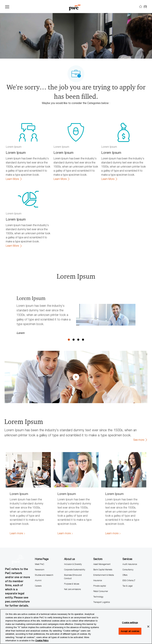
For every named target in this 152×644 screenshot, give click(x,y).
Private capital (100, 586)
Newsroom (40, 570)
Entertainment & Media (104, 575)
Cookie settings (130, 622)
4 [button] (83, 340)
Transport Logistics (102, 602)
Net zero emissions (72, 589)
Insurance (98, 580)
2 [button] (74, 340)
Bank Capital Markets (103, 570)
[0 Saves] (143, 7)
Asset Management (102, 564)
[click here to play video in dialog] (76, 377)
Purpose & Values (72, 584)
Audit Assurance (130, 564)
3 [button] (78, 340)
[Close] (148, 627)
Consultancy (128, 570)
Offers (125, 575)
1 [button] (69, 340)
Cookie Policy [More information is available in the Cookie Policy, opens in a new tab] (42, 640)
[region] (76, 627)
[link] (14, 179)
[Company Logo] (75, 7)
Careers (38, 586)
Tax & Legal (128, 586)
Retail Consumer (101, 591)
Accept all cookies (130, 631)
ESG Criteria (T (129, 580)
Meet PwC (40, 564)
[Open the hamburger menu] (7, 7)
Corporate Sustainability (75, 570)
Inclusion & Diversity (73, 564)
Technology (98, 597)
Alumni (38, 580)
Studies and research (44, 575)
